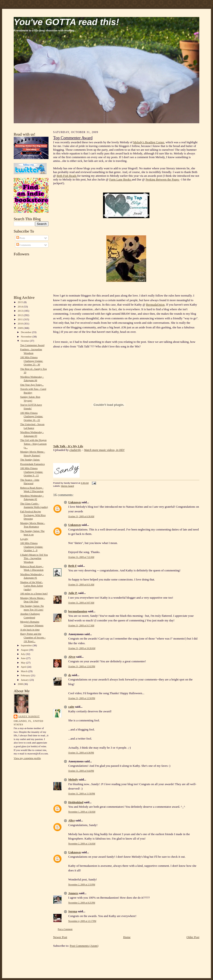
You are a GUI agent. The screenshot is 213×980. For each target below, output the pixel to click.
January (25, 680)
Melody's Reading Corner (149, 142)
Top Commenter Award (32, 345)
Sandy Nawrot (29, 716)
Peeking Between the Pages (163, 179)
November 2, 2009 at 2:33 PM (82, 885)
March (25, 671)
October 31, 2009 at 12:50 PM (82, 698)
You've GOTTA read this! (66, 22)
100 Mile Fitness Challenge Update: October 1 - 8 (32, 547)
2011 (21, 319)
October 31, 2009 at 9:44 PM (81, 771)
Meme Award (68, 486)
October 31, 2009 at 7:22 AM (81, 557)
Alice (71, 820)
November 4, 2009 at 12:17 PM (82, 921)
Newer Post (60, 937)
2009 (21, 328)
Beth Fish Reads (67, 176)
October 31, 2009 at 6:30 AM (81, 516)
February (26, 675)
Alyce (72, 657)
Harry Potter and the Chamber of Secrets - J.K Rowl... (33, 637)
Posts (21, 238)
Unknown (74, 502)
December (27, 332)
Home (127, 937)
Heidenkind (76, 802)
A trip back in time (30, 630)
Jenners (73, 893)
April (24, 667)
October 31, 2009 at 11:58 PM (82, 794)
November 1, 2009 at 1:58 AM (82, 812)
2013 (21, 311)
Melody (73, 779)
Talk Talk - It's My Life (68, 446)
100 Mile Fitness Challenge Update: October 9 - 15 (32, 472)
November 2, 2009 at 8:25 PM (82, 903)
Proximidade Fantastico (32, 464)
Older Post (193, 937)
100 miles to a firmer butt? (34, 593)
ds (70, 675)
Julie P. (73, 593)
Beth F (73, 566)
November (27, 337)
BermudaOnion (155, 305)
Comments (24, 245)
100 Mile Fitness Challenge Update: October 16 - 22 (32, 416)
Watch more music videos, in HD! (104, 450)
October (25, 341)
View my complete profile (27, 758)
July (23, 654)
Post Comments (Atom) (84, 946)
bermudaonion (78, 611)
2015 (21, 302)
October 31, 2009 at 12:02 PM (82, 666)
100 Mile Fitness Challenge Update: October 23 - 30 (32, 361)
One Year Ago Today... (32, 385)
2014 (21, 307)
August (25, 650)
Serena (73, 911)
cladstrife (75, 450)
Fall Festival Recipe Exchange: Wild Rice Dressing (33, 515)
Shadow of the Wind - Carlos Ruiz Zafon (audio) (32, 586)
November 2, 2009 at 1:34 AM (82, 844)
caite (71, 707)
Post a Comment (65, 929)
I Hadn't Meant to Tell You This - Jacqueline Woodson (34, 558)
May (24, 663)
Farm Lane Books (120, 179)
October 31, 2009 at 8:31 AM (81, 585)
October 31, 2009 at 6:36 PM (81, 753)
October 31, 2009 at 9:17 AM (81, 625)
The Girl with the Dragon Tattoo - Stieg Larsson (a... (33, 444)
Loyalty (24, 539)
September (27, 645)
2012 (21, 315)
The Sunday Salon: (30, 460)
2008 (21, 684)
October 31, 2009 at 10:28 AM (82, 648)
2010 (21, 323)
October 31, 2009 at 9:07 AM (81, 603)
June (24, 658)
